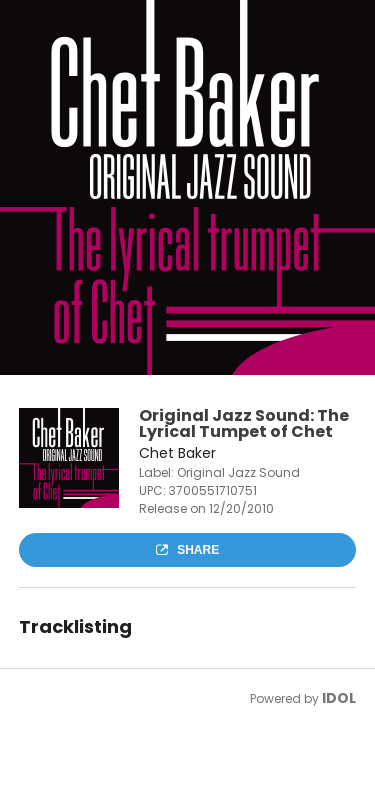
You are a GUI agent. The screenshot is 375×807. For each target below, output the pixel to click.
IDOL (339, 698)
